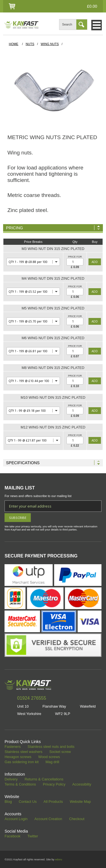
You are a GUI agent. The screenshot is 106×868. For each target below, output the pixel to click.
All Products (53, 802)
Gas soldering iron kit (21, 762)
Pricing (14, 228)
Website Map (80, 802)
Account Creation (48, 819)
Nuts (30, 44)
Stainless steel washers (23, 752)
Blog (8, 802)
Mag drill (52, 762)
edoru (59, 859)
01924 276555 (32, 698)
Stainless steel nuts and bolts (51, 747)
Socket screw (60, 752)
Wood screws (49, 757)
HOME (14, 44)
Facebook (12, 836)
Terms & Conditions (20, 785)
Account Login (16, 819)
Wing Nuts (50, 44)
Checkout (77, 819)
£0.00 (92, 6)
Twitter (33, 836)
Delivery (11, 779)
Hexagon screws (18, 757)
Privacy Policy (54, 785)
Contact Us (28, 802)
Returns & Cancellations (44, 779)
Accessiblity (82, 785)
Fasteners (13, 747)
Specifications (23, 463)
